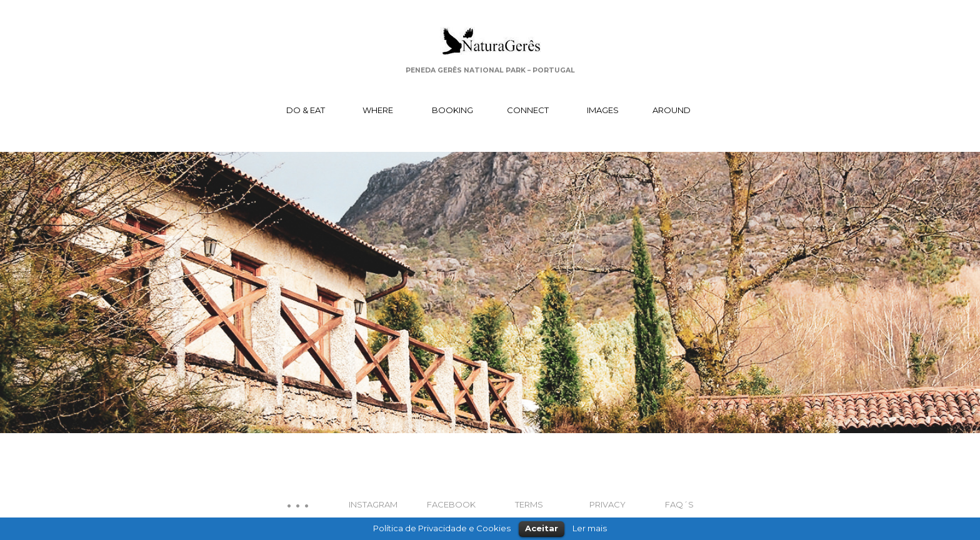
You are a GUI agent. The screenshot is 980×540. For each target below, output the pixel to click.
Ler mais (590, 528)
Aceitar (542, 528)
